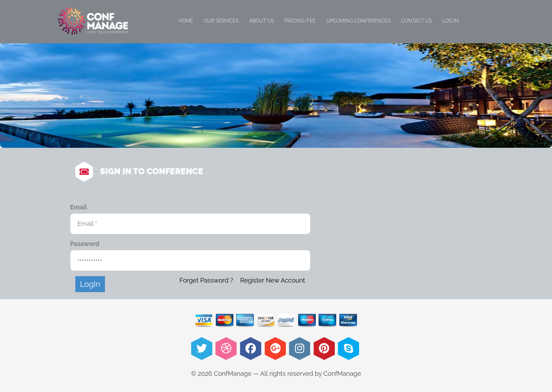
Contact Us (416, 21)
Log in (451, 21)
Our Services (221, 21)
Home (186, 21)
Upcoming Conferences (358, 21)
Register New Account (272, 280)
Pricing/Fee (300, 21)
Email (79, 207)
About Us (262, 21)
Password (85, 244)
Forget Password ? (206, 280)
